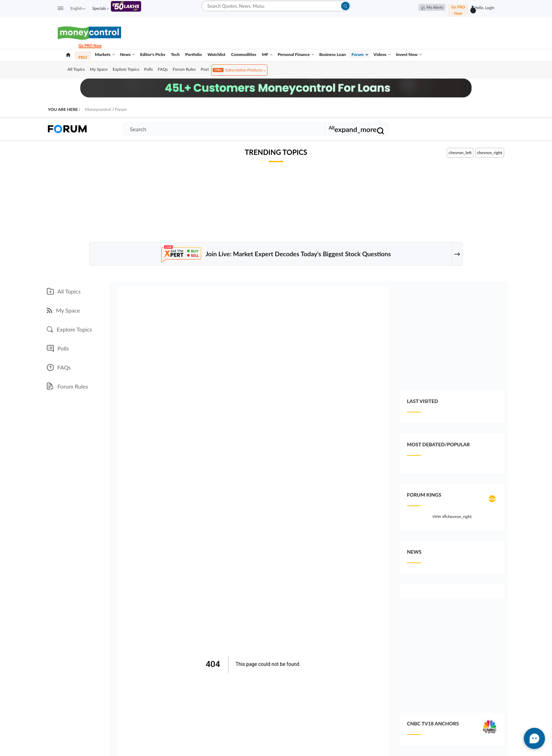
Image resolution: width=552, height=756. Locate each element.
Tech (175, 54)
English (78, 8)
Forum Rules (184, 69)
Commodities (244, 54)
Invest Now (409, 54)
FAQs (163, 69)
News (127, 54)
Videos (382, 54)
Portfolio (193, 54)
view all (452, 517)
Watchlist (216, 54)
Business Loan (333, 54)
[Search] (222, 129)
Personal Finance (296, 54)
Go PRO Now (458, 10)
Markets (105, 54)
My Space (99, 69)
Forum (360, 54)
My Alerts (432, 8)
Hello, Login (484, 8)
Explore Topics (126, 69)
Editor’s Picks (153, 54)
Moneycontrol (98, 109)
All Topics (76, 69)
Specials (101, 8)
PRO (83, 57)
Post (205, 69)
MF (267, 54)
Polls (148, 69)
